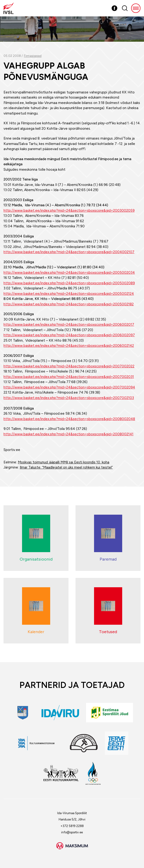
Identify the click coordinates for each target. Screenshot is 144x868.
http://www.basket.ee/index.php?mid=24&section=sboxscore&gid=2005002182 (69, 304)
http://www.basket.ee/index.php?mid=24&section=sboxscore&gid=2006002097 (69, 335)
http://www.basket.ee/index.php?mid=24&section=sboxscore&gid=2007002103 (69, 398)
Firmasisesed (33, 56)
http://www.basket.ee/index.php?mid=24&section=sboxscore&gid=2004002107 (69, 252)
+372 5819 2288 (72, 826)
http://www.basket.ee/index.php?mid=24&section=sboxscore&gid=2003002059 (69, 211)
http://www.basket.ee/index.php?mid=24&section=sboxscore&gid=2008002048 (69, 419)
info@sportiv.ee (72, 832)
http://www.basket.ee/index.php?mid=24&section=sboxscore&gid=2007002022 (69, 366)
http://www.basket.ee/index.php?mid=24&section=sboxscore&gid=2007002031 (69, 377)
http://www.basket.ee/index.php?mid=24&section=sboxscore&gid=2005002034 (69, 273)
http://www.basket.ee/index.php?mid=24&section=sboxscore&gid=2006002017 (69, 325)
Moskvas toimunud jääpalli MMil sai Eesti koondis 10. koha (64, 462)
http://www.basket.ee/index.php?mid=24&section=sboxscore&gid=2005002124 (69, 294)
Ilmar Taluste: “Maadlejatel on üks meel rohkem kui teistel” (66, 467)
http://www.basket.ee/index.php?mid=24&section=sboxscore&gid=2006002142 (69, 346)
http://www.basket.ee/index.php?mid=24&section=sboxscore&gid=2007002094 (69, 387)
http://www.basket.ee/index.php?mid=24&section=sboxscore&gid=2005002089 (69, 283)
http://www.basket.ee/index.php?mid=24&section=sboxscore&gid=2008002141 (68, 434)
